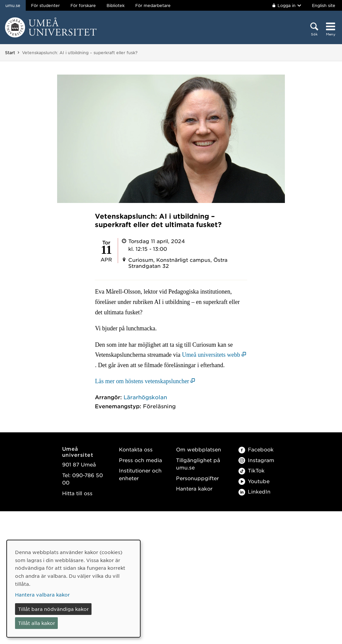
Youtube (254, 481)
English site (324, 5)
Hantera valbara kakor (42, 595)
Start (10, 52)
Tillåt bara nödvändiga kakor (53, 609)
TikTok (251, 470)
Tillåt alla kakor (37, 623)
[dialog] (73, 589)
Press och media (140, 460)
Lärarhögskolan (145, 397)
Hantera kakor (194, 488)
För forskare (83, 5)
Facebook (256, 449)
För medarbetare (153, 5)
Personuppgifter (197, 478)
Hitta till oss (77, 493)
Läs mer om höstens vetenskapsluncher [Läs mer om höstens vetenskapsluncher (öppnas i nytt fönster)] (142, 381)
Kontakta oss (136, 449)
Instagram (256, 460)
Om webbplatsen (199, 449)
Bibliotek (116, 5)
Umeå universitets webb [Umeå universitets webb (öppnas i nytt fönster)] (211, 355)
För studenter (45, 5)
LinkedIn (254, 491)
